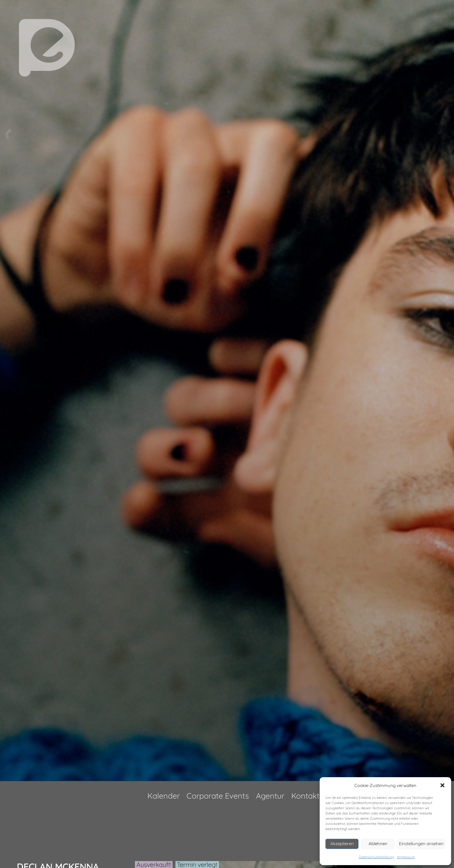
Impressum (406, 857)
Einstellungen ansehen (421, 844)
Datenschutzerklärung (376, 857)
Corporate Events (218, 796)
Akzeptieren (342, 844)
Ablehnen (378, 844)
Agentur (270, 796)
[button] (442, 785)
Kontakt (305, 796)
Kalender (164, 796)
